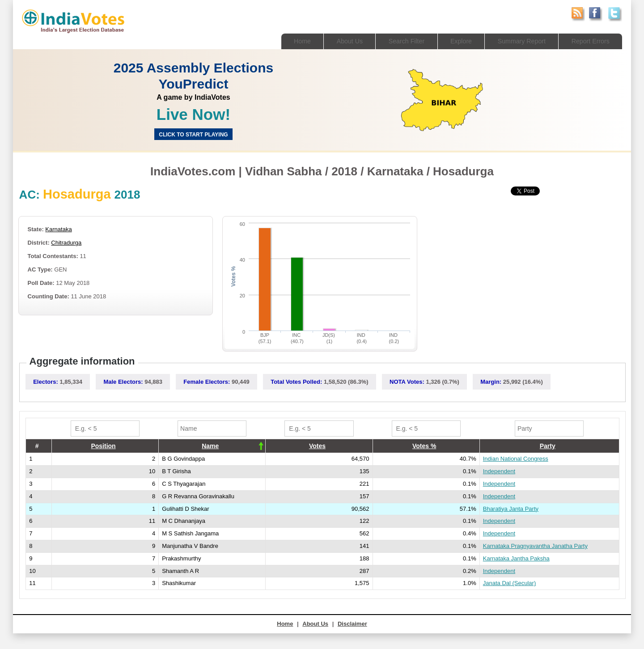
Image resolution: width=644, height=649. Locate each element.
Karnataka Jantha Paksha (516, 558)
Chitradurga (66, 243)
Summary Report (517, 41)
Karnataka (58, 229)
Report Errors (589, 41)
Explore (454, 41)
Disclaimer (352, 624)
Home (289, 41)
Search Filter (397, 41)
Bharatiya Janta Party (511, 509)
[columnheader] (105, 446)
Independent (499, 471)
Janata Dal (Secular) (510, 583)
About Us (338, 41)
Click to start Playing (193, 135)
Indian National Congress (516, 459)
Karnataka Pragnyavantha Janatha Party (535, 546)
